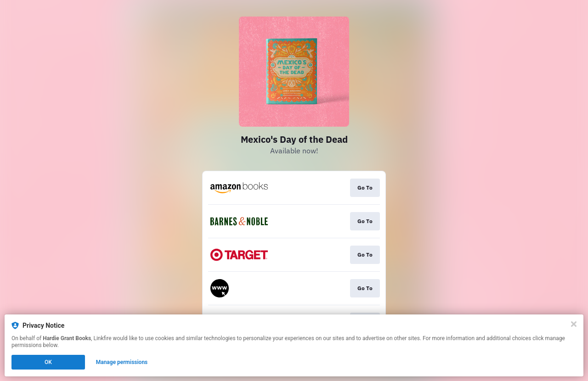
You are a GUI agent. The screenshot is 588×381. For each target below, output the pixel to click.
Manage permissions (122, 362)
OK (48, 362)
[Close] (574, 324)
